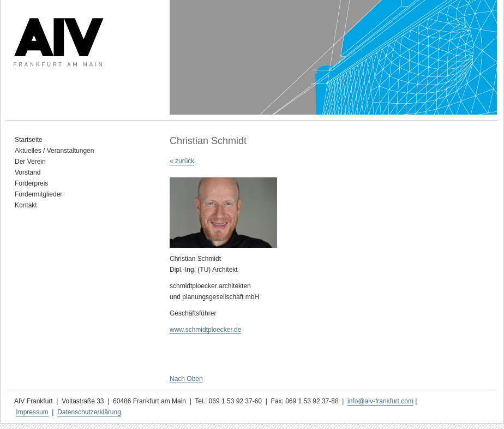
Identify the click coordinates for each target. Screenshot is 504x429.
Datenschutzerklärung (89, 412)
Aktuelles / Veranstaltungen (54, 151)
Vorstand (28, 172)
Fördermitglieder (38, 194)
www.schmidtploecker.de (205, 330)
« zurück (182, 161)
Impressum (32, 412)
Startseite (29, 140)
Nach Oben (186, 379)
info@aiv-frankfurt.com (380, 401)
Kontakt (26, 205)
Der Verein (30, 162)
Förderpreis (31, 183)
